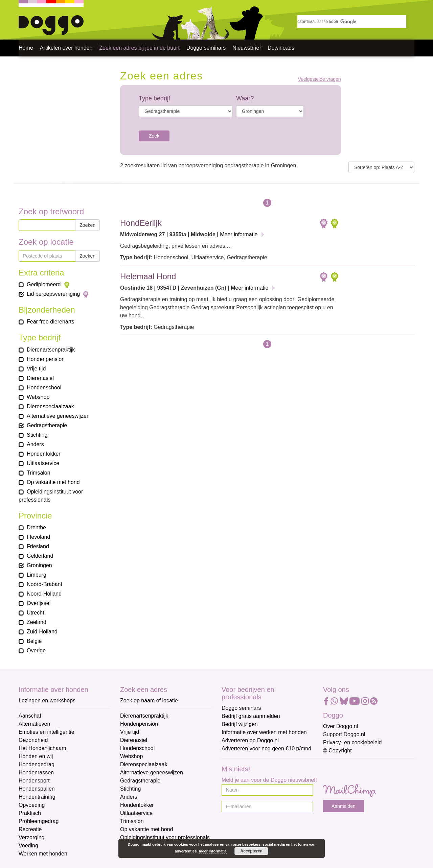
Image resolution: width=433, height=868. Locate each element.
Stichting (130, 789)
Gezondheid (33, 740)
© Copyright (337, 751)
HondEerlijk (141, 223)
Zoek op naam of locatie (149, 701)
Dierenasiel (134, 740)
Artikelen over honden (66, 48)
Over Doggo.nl (340, 726)
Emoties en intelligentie (47, 732)
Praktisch (30, 813)
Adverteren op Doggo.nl (250, 740)
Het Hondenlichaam (42, 748)
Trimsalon (132, 821)
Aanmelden (344, 806)
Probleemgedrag (39, 821)
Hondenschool (137, 748)
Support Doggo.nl (344, 734)
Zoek (154, 136)
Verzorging (32, 837)
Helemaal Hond (148, 276)
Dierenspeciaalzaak (144, 764)
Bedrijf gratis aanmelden (251, 716)
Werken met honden (43, 854)
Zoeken (87, 225)
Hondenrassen (36, 773)
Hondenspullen (37, 789)
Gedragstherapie (140, 781)
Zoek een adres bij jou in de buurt (139, 48)
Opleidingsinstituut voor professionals (165, 837)
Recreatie (30, 829)
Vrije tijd (130, 732)
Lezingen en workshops (47, 701)
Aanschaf (30, 716)
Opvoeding (32, 805)
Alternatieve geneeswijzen (152, 773)
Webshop (131, 756)
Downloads (281, 48)
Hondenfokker (137, 805)
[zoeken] (352, 22)
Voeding (28, 846)
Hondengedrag (37, 764)
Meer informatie (239, 234)
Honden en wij (36, 756)
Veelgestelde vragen (320, 79)
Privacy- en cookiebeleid (352, 742)
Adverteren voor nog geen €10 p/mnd (266, 749)
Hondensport (34, 781)
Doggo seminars (206, 48)
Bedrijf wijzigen (240, 724)
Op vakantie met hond (147, 829)
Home (26, 48)
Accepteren (252, 851)
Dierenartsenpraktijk (144, 716)
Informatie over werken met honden (264, 732)
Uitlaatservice (136, 813)
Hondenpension (139, 724)
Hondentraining (37, 797)
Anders (129, 797)
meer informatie (213, 851)
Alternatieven (34, 724)
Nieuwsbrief (247, 48)
